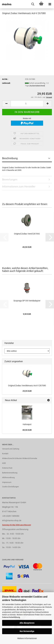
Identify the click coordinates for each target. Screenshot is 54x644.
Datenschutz (7, 468)
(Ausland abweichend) (37, 86)
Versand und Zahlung (11, 449)
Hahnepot (27, 424)
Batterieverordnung (10, 473)
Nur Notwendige (27, 631)
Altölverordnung (8, 477)
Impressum (7, 482)
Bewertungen (10, 179)
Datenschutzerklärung (11, 617)
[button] (6, 104)
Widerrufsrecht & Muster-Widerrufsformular (20, 458)
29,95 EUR (27, 391)
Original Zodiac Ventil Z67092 (27, 234)
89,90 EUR (27, 430)
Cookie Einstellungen (10, 487)
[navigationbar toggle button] (50, 4)
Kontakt (5, 454)
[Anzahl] (27, 104)
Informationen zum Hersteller (19, 187)
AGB (4, 463)
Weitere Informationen (27, 638)
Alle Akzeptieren (27, 623)
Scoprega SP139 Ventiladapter (27, 301)
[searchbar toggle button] (33, 4)
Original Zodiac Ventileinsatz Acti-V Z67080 (27, 386)
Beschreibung (10, 158)
